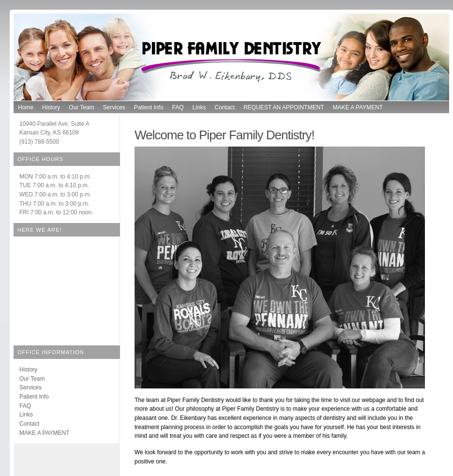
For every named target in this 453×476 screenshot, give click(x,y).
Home (26, 107)
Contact (225, 107)
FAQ (178, 107)
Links (199, 107)
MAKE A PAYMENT (358, 107)
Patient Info (149, 107)
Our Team (81, 107)
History (51, 107)
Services (114, 107)
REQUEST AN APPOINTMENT (284, 107)
